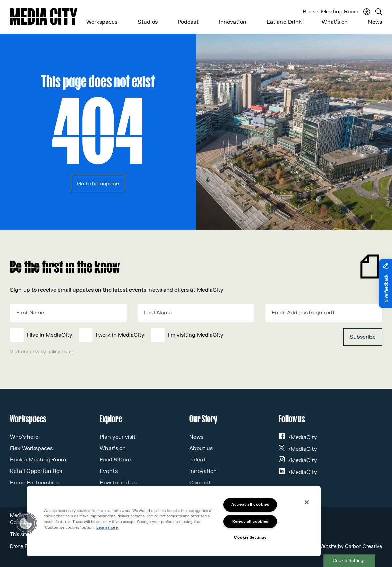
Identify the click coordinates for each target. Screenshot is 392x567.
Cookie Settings (349, 561)
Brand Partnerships (35, 483)
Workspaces (102, 22)
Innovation (233, 22)
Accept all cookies (250, 505)
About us (201, 448)
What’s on (335, 22)
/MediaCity (298, 437)
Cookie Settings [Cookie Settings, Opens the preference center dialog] (250, 538)
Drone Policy (24, 547)
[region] (174, 521)
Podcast (188, 22)
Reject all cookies (250, 521)
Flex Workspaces (31, 448)
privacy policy (45, 352)
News (375, 22)
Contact (200, 483)
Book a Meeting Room (331, 12)
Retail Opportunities (36, 471)
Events (109, 471)
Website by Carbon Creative (350, 547)
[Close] (307, 502)
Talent (198, 460)
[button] (26, 523)
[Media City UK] (44, 16)
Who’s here (24, 437)
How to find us (118, 483)
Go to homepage (98, 184)
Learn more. (107, 527)
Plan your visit (118, 437)
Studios (148, 22)
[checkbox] (158, 335)
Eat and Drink (284, 22)
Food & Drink (116, 460)
